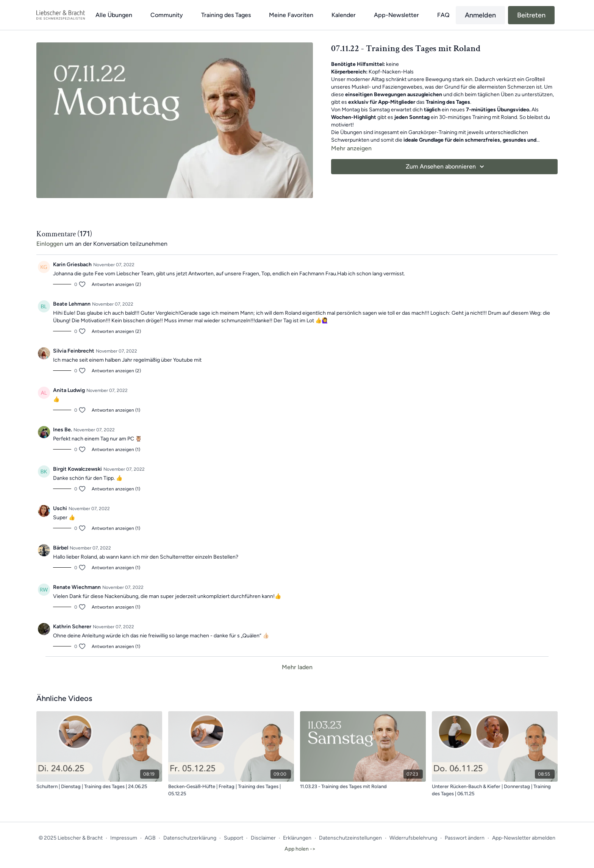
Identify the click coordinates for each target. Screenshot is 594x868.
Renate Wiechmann (77, 587)
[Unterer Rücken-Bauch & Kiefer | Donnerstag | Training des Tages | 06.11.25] (495, 790)
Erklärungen (297, 838)
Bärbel (61, 548)
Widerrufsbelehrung (413, 838)
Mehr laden (297, 667)
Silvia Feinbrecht (74, 351)
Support (234, 838)
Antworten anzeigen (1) (116, 410)
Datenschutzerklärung (190, 838)
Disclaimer (263, 838)
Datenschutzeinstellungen (350, 838)
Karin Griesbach (72, 265)
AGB (150, 838)
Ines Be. (63, 430)
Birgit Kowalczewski (77, 469)
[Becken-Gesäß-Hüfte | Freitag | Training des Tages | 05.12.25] (231, 790)
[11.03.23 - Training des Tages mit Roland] (363, 787)
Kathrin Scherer (72, 627)
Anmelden (480, 15)
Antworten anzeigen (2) (116, 284)
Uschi (60, 508)
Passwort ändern (465, 838)
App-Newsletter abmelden (524, 838)
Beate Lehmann (72, 304)
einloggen (50, 244)
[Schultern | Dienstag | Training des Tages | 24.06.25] (99, 787)
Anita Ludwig (69, 390)
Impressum (124, 838)
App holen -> (300, 849)
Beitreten (531, 15)
